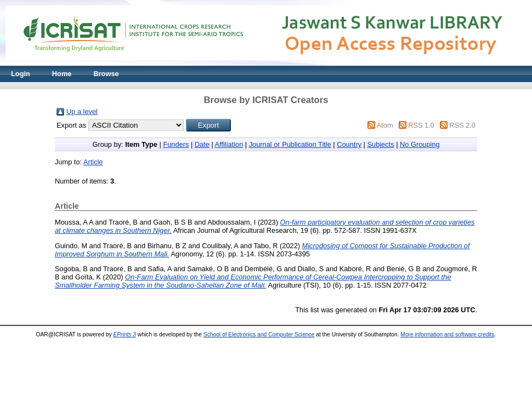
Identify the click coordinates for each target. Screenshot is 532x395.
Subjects (380, 144)
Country (349, 144)
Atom (385, 125)
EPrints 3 (124, 334)
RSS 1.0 (421, 125)
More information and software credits (447, 334)
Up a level (82, 111)
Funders (176, 144)
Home (62, 74)
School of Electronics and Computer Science (259, 334)
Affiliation (229, 144)
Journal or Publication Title (290, 144)
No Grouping (420, 144)
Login (21, 74)
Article (93, 162)
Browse (106, 74)
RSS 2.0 (462, 125)
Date (202, 144)
